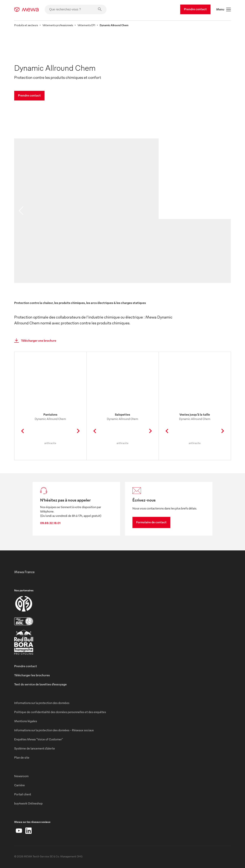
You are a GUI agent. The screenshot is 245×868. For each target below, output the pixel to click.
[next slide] (224, 211)
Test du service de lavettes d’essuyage (40, 684)
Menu (223, 9)
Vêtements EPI (86, 25)
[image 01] (86, 216)
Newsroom (21, 776)
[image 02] (195, 256)
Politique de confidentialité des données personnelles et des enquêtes (60, 712)
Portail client (23, 794)
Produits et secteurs (26, 25)
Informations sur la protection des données (42, 703)
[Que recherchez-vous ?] (76, 9)
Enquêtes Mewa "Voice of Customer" (39, 739)
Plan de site (22, 757)
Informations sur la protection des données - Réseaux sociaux (54, 730)
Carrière (20, 785)
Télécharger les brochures (32, 675)
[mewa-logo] (26, 9)
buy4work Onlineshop (28, 803)
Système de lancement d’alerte (35, 748)
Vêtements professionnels (58, 25)
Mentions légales (26, 721)
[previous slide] (21, 211)
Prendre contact (195, 9)
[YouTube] (19, 831)
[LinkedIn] (28, 831)
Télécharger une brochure (34, 341)
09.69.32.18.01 (50, 523)
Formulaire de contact (151, 522)
